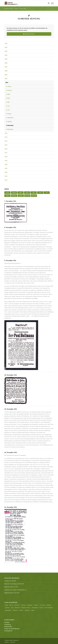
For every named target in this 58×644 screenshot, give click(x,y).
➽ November (10, 125)
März (21, 193)
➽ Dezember (10, 129)
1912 (6, 133)
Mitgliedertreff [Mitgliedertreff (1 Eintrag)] (17, 608)
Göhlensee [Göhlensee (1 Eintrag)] (36, 605)
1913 (6, 137)
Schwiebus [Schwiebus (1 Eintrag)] (21, 610)
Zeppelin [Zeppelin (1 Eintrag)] (33, 610)
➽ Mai (8, 102)
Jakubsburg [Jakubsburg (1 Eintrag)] (7, 608)
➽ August (9, 114)
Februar (14, 193)
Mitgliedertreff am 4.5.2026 (11, 587)
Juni (40, 193)
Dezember (34, 196)
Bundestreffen (8, 627)
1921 (6, 168)
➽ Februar (9, 90)
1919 (6, 161)
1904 (6, 55)
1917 (6, 153)
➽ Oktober (9, 122)
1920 (6, 164)
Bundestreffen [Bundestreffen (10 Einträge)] (17, 605)
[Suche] (48, 3)
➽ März (8, 94)
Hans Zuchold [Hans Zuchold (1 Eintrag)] (42, 605)
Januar (7, 193)
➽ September (10, 118)
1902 (6, 47)
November (27, 196)
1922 (6, 172)
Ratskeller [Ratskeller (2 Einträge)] (41, 608)
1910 (6, 79)
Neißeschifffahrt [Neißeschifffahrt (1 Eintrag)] (35, 608)
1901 (6, 43)
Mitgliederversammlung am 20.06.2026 (14, 584)
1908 (6, 71)
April (27, 193)
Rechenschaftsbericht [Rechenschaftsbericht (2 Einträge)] (48, 608)
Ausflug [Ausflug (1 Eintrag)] (6, 605)
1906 (6, 63)
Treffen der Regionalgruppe (12, 629)
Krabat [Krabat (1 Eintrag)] (12, 608)
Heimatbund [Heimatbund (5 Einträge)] (49, 605)
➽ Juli (8, 110)
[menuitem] (48, 3)
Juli (47, 193)
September (14, 196)
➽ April (8, 98)
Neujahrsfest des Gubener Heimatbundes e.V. (16, 590)
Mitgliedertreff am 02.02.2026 (12, 593)
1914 (6, 141)
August (7, 196)
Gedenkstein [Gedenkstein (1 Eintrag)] (23, 605)
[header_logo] (24, 3)
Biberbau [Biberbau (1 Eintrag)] (11, 605)
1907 (6, 67)
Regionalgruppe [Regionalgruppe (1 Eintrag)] (8, 610)
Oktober (21, 196)
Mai (34, 193)
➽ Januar (9, 86)
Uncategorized (8, 631)
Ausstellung (8, 624)
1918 (6, 157)
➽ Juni (8, 106)
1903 (6, 51)
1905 (6, 59)
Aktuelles (7, 622)
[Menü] (52, 3)
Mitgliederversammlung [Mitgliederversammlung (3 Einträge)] (26, 608)
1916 (6, 149)
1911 (7, 83)
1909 (6, 75)
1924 (6, 180)
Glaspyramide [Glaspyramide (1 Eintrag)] (30, 605)
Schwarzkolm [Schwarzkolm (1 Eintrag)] (15, 610)
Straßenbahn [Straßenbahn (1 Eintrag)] (27, 610)
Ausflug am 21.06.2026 (10, 581)
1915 (6, 145)
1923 (6, 176)
